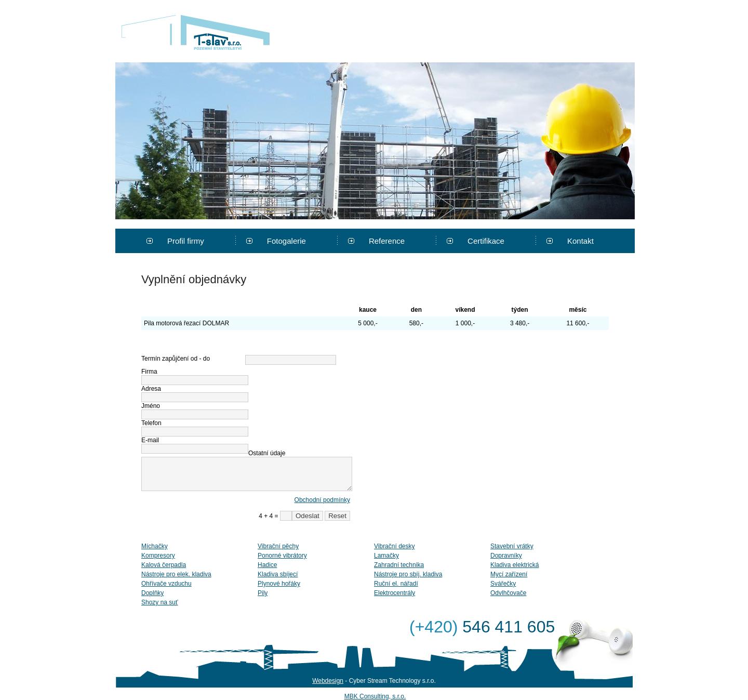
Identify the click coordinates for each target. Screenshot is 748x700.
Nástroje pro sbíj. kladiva (408, 574)
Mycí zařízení (509, 574)
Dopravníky (506, 556)
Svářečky (503, 584)
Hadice (267, 565)
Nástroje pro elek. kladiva (176, 574)
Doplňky (152, 593)
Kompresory (158, 556)
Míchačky (155, 546)
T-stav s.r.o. (196, 32)
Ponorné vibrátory (282, 556)
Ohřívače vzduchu (166, 584)
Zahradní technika (399, 565)
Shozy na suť (160, 602)
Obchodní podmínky (322, 500)
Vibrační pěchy (278, 546)
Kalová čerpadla (164, 565)
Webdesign (328, 681)
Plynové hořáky (279, 584)
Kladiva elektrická (515, 565)
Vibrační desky (395, 546)
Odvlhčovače (508, 593)
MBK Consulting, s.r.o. (375, 696)
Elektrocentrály (395, 593)
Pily (263, 593)
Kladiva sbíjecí (278, 574)
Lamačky (386, 556)
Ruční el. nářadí (396, 584)
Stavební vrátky (512, 546)
